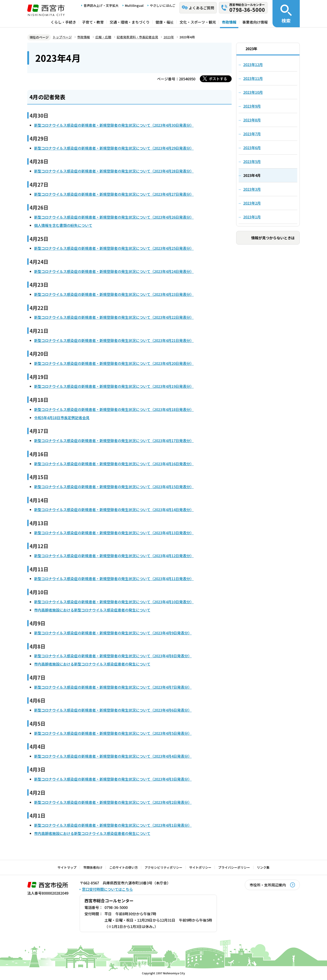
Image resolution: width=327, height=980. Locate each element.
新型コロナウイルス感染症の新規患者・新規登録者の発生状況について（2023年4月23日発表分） (114, 294)
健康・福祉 (165, 22)
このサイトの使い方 (124, 867)
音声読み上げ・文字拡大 (101, 5)
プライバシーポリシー (234, 867)
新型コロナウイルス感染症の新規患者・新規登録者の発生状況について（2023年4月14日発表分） (114, 510)
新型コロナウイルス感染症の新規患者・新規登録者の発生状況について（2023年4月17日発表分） (114, 441)
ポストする (218, 79)
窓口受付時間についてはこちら (107, 889)
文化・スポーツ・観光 (198, 22)
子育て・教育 (93, 22)
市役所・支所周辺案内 (268, 885)
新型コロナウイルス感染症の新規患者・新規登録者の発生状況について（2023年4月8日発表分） (113, 656)
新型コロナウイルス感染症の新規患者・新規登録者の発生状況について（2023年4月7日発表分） (113, 687)
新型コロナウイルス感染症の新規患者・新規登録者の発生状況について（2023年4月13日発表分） (114, 533)
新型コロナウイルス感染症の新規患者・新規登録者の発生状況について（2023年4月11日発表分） (114, 579)
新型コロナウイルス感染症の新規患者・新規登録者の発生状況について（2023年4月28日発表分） (114, 171)
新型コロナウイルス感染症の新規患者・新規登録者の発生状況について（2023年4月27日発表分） (114, 194)
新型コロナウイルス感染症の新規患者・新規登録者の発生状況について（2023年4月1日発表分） (113, 825)
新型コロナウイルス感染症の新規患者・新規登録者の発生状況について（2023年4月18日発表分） (114, 409)
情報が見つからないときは (273, 238)
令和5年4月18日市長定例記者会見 (62, 418)
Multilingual (134, 5)
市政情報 (229, 22)
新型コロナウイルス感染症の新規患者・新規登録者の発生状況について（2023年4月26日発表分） (114, 217)
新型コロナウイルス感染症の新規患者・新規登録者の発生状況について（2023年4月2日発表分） (113, 802)
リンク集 (263, 867)
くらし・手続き (63, 22)
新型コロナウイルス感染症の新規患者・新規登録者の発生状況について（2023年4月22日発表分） (114, 317)
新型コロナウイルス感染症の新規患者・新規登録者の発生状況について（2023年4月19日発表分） (114, 386)
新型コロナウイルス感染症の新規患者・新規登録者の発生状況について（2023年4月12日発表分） (114, 556)
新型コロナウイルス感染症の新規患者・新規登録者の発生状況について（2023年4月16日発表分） (114, 464)
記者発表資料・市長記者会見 (137, 37)
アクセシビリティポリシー (163, 867)
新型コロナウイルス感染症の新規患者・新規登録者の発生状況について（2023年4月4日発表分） (113, 756)
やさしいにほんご (163, 5)
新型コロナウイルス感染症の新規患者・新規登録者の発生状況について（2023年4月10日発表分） (114, 602)
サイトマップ (67, 867)
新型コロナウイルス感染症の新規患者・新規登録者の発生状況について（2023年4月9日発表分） (113, 633)
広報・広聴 (103, 37)
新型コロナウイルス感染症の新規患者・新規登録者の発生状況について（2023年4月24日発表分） (114, 271)
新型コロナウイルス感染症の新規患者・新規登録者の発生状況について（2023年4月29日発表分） (114, 148)
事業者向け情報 (255, 22)
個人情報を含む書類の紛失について (63, 225)
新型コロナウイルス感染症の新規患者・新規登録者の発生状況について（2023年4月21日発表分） (114, 340)
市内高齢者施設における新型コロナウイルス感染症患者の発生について (92, 610)
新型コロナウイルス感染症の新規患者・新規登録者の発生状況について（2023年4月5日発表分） (113, 733)
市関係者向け (93, 867)
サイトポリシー (200, 867)
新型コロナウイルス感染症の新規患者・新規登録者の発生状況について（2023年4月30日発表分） (114, 125)
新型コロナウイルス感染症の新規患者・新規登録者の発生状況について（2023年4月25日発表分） (114, 248)
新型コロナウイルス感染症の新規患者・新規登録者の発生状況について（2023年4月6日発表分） (113, 710)
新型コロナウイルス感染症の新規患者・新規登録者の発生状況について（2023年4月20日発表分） (114, 363)
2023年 (169, 37)
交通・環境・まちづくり (130, 22)
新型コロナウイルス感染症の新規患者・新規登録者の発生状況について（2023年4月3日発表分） (113, 779)
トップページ (62, 37)
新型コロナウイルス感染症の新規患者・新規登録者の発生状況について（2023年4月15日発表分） (114, 487)
